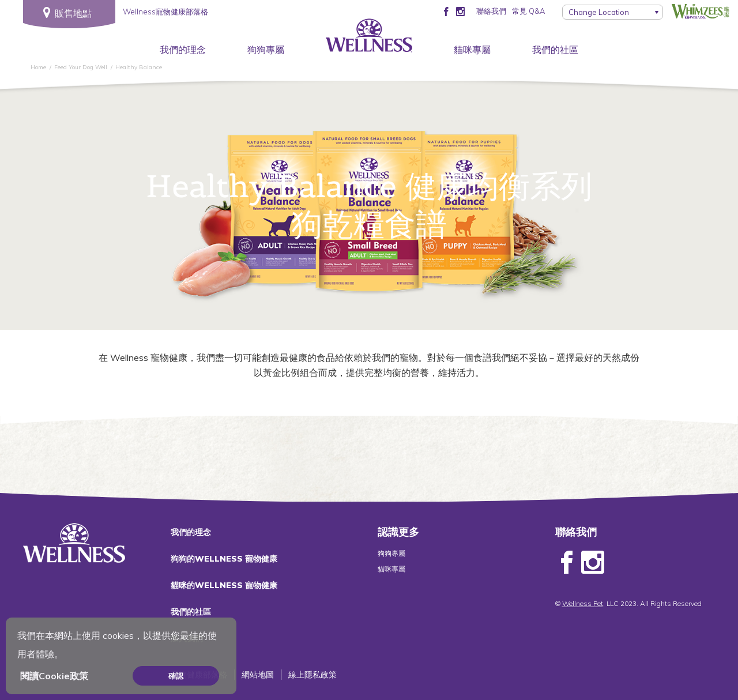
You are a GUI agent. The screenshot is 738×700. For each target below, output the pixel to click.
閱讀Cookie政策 (54, 676)
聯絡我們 (491, 11)
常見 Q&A (528, 11)
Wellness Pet (583, 603)
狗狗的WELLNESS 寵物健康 (224, 559)
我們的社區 (555, 50)
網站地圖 (258, 675)
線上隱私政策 (312, 675)
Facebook (567, 563)
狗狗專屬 (266, 50)
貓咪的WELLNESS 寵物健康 (224, 585)
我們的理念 (183, 50)
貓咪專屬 (472, 50)
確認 (176, 676)
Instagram (593, 563)
